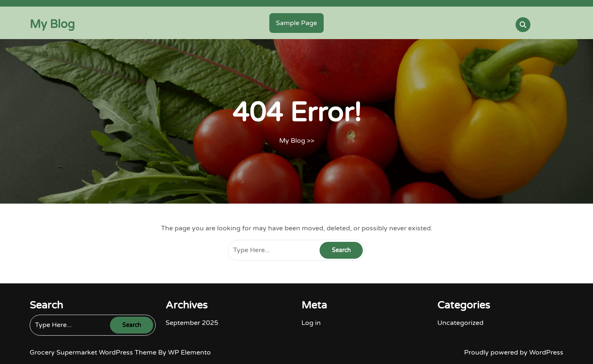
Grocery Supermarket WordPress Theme (94, 352)
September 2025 (192, 323)
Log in (311, 323)
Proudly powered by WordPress (514, 352)
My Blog (52, 24)
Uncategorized (460, 323)
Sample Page (296, 23)
